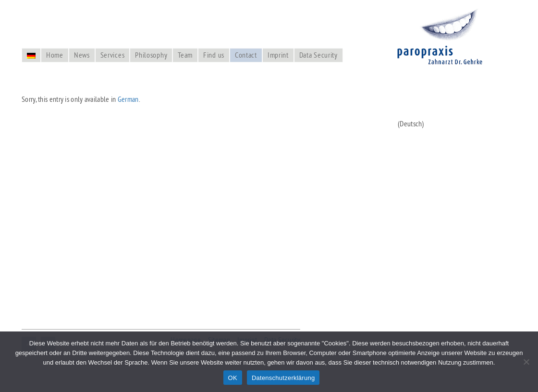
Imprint (278, 55)
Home (55, 55)
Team (185, 55)
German (128, 99)
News (82, 55)
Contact (246, 55)
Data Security (318, 55)
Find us (214, 55)
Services (113, 55)
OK (233, 378)
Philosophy (151, 55)
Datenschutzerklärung (283, 378)
